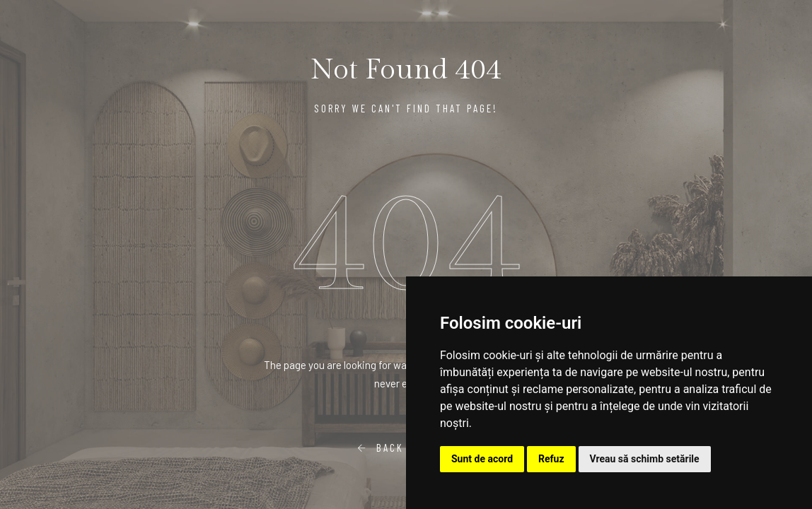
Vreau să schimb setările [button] (645, 459)
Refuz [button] (551, 459)
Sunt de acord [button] (482, 459)
